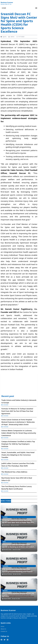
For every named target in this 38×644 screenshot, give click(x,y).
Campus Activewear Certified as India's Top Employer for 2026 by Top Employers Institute (18, 444)
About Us (3, 629)
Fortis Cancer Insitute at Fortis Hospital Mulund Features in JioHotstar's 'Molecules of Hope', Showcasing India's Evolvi (18, 422)
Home (2, 626)
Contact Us (4, 631)
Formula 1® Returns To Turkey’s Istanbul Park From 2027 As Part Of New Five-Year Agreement (17, 411)
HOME (4, 8)
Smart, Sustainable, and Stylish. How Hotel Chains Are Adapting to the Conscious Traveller (18, 455)
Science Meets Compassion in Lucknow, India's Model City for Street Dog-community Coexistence (19, 433)
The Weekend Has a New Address (14, 472)
